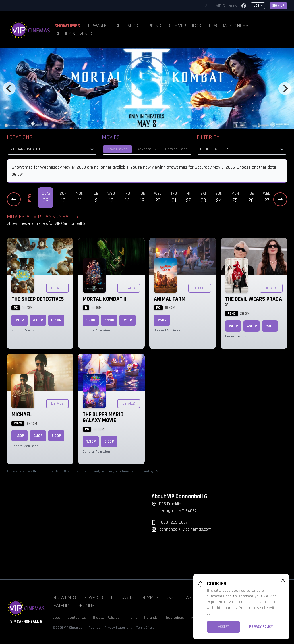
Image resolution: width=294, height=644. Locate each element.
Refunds (151, 618)
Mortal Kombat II (105, 299)
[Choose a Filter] (242, 149)
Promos (86, 605)
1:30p (91, 320)
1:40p (233, 326)
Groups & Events (74, 34)
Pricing (153, 26)
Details (57, 288)
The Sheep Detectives (38, 299)
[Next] (285, 88)
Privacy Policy (261, 627)
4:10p (38, 436)
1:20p (20, 436)
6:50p (109, 441)
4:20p (109, 320)
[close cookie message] (283, 580)
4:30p (91, 441)
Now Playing (118, 149)
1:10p (20, 320)
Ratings (94, 628)
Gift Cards (127, 26)
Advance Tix (147, 149)
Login (258, 6)
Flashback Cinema (229, 26)
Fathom (62, 605)
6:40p (56, 320)
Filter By (208, 137)
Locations (20, 137)
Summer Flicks (185, 26)
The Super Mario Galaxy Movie (103, 417)
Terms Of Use (145, 628)
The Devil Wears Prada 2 (254, 302)
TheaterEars (174, 618)
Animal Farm (170, 299)
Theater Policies (106, 618)
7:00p (56, 436)
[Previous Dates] (14, 199)
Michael (22, 414)
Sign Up (278, 6)
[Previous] (9, 88)
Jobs (57, 618)
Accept (224, 627)
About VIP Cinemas (221, 6)
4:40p (252, 326)
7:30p (270, 326)
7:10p (128, 320)
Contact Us (77, 618)
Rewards (98, 26)
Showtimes (67, 26)
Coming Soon (176, 149)
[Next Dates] (280, 199)
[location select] (52, 149)
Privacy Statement (118, 628)
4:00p (38, 320)
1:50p (162, 320)
